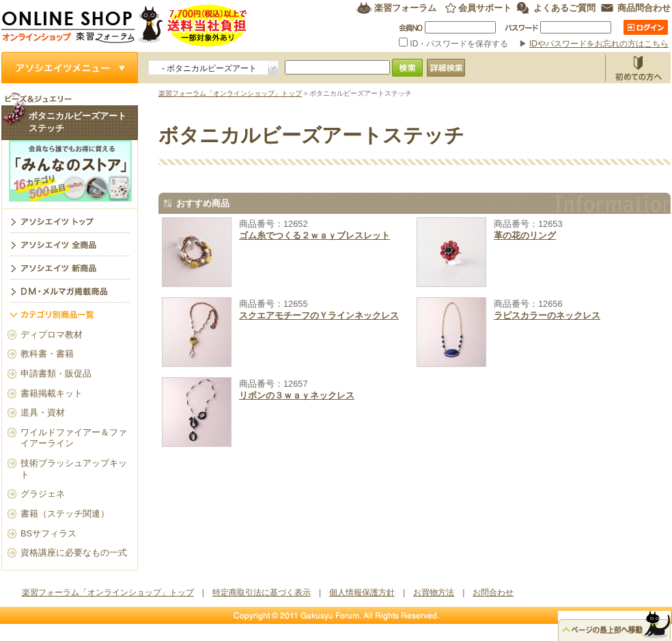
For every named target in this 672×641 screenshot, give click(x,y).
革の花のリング (525, 235)
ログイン (646, 27)
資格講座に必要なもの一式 (74, 553)
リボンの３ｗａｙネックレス (297, 395)
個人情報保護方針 (362, 592)
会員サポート (485, 8)
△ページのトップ (614, 626)
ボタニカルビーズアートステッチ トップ (70, 221)
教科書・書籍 (47, 354)
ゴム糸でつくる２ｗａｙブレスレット (314, 235)
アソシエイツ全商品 (70, 244)
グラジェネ (43, 494)
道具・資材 (43, 412)
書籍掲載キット (52, 393)
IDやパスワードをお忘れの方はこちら (599, 44)
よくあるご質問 (564, 8)
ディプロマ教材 (52, 335)
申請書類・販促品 (56, 373)
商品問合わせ (644, 8)
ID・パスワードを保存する (455, 44)
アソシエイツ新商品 (70, 267)
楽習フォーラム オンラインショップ (125, 26)
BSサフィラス (48, 533)
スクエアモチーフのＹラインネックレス (319, 315)
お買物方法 (638, 68)
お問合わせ (493, 592)
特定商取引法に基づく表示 (262, 592)
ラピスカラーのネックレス (547, 315)
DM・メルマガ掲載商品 (70, 290)
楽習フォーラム (405, 8)
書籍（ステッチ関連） (65, 514)
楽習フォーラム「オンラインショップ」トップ (230, 93)
